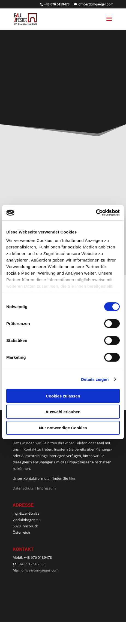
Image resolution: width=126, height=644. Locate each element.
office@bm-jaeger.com (40, 570)
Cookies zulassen (63, 396)
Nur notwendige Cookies (63, 428)
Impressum (46, 488)
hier (72, 478)
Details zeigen (95, 379)
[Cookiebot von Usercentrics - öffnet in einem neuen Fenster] (96, 213)
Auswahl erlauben (63, 412)
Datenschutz (23, 488)
